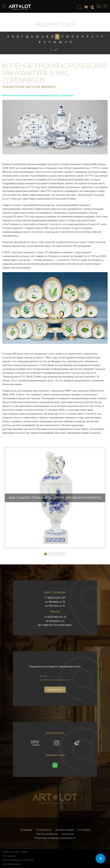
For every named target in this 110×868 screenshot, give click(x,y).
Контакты (68, 834)
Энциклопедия (65, 830)
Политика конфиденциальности (55, 838)
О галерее (84, 830)
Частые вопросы (47, 834)
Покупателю (44, 830)
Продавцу (26, 830)
